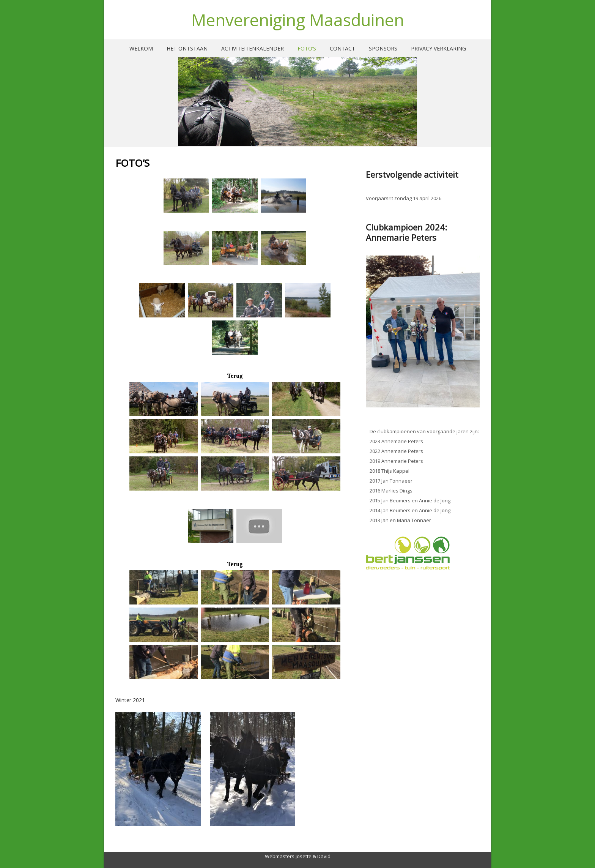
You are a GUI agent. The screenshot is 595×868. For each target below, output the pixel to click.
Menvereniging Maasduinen (298, 20)
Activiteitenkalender (253, 48)
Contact (342, 48)
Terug (235, 376)
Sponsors (383, 48)
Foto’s (307, 48)
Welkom (141, 48)
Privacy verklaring (438, 48)
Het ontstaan (187, 48)
